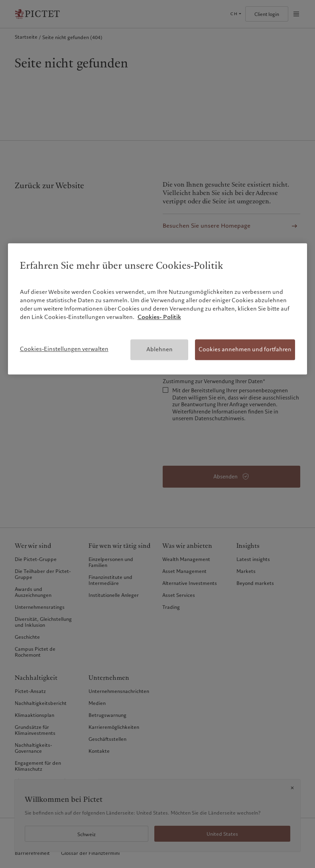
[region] (158, 309)
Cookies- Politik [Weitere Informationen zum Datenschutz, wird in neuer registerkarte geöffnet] (159, 317)
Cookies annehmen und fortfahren (245, 350)
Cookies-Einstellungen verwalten (64, 349)
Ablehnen (159, 350)
